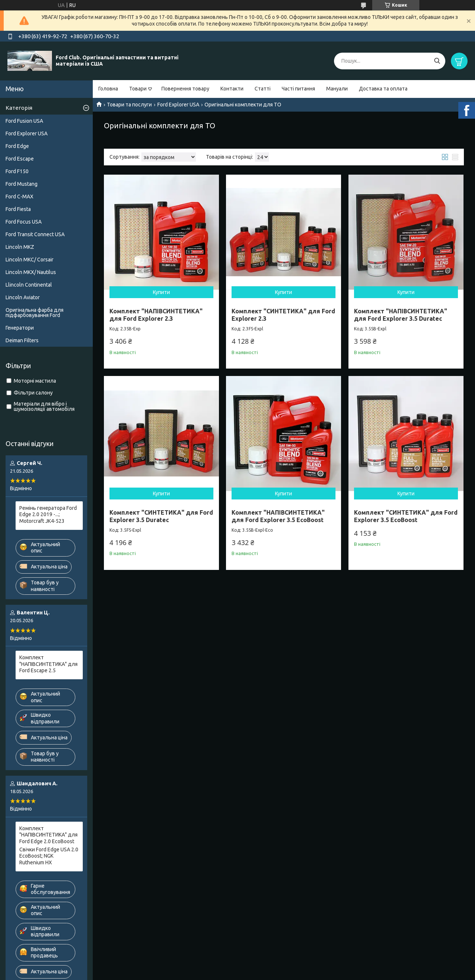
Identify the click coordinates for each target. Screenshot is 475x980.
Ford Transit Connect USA (35, 234)
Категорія (19, 108)
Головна (108, 89)
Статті (263, 89)
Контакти (232, 89)
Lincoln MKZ (20, 247)
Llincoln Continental (29, 285)
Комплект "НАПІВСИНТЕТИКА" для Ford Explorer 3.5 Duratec (401, 315)
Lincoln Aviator (23, 297)
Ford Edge (17, 146)
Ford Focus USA (24, 222)
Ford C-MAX (19, 197)
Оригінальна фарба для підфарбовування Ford (35, 313)
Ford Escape (20, 159)
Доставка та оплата (383, 89)
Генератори (20, 328)
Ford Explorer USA (178, 105)
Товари (138, 89)
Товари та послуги (129, 105)
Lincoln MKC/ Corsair (30, 260)
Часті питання (298, 89)
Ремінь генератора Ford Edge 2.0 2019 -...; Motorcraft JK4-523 (48, 514)
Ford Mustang (22, 184)
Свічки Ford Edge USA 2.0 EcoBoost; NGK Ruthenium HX (49, 856)
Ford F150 (17, 171)
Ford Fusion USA (24, 121)
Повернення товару (185, 89)
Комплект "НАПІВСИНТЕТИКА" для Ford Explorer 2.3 (156, 315)
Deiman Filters (22, 340)
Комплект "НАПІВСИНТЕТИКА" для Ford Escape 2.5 (48, 664)
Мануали (337, 89)
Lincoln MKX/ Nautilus (31, 272)
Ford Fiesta (18, 209)
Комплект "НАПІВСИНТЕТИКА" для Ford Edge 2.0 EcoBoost (48, 835)
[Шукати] (437, 61)
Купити (161, 292)
